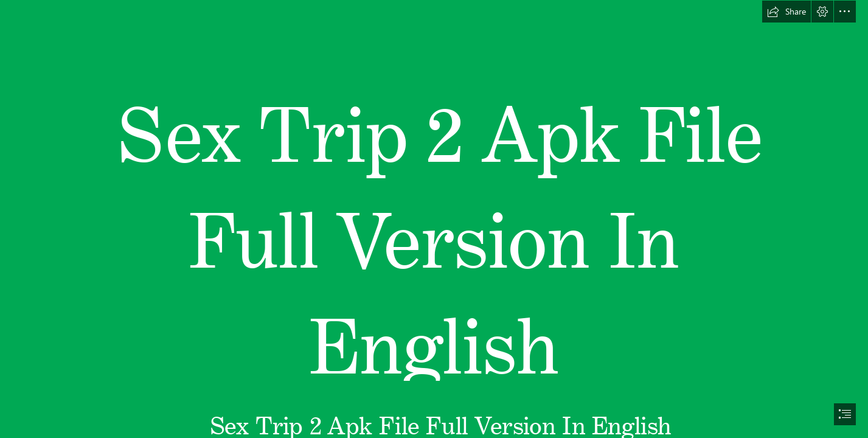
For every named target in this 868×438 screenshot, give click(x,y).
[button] (786, 12)
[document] (434, 219)
